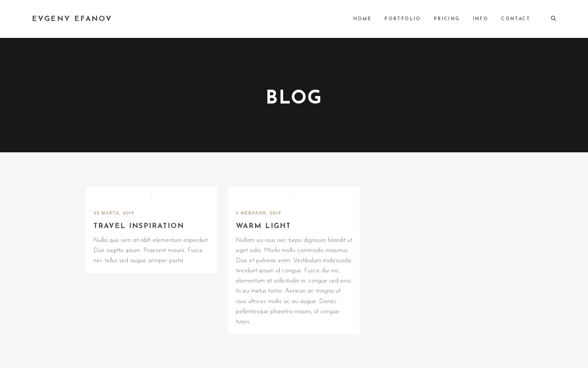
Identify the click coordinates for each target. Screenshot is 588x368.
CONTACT (516, 19)
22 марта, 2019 (114, 213)
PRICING (447, 19)
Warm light (263, 226)
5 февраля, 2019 (259, 213)
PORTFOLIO (403, 19)
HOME (363, 19)
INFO (481, 19)
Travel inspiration (139, 226)
